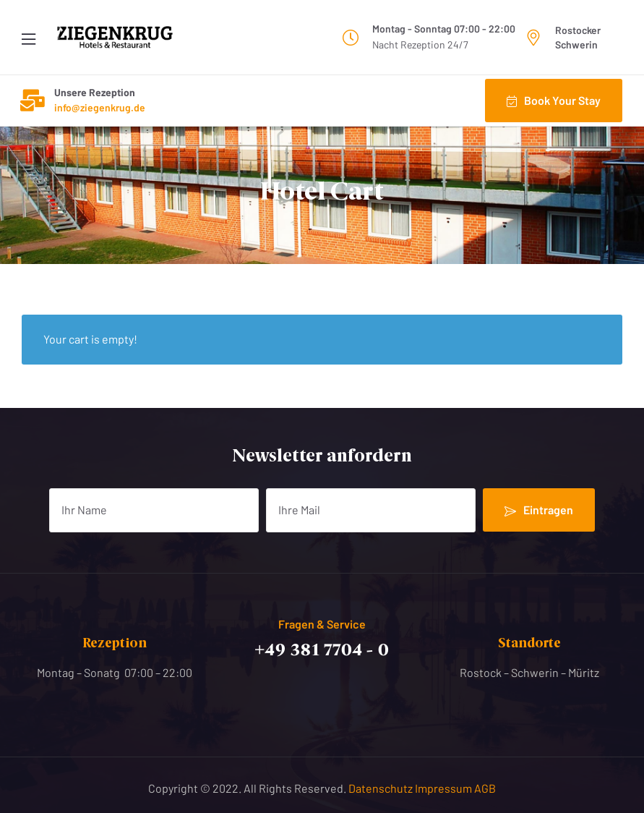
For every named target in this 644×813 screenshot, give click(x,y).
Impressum (445, 788)
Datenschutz (382, 788)
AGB (485, 788)
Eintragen (539, 510)
